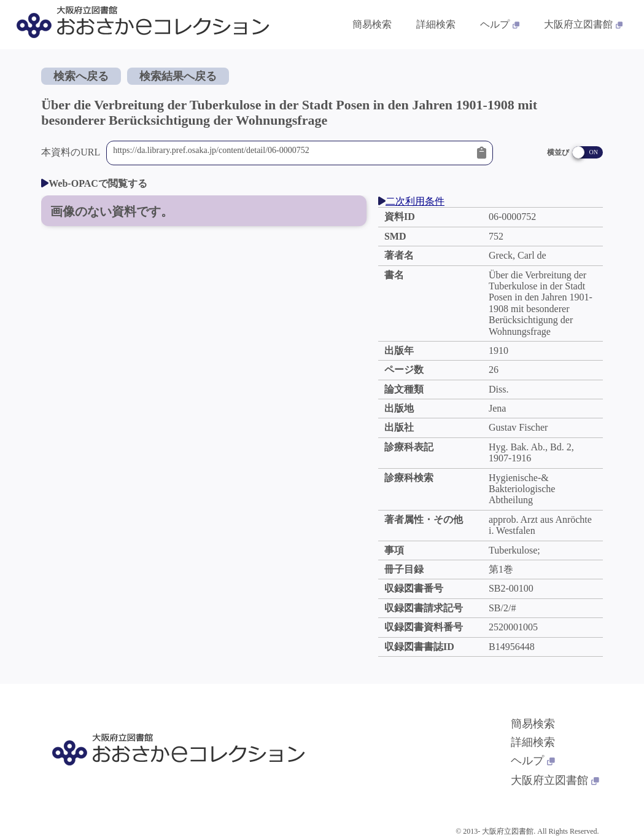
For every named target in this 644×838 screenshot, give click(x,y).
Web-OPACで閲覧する (94, 183)
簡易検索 (533, 724)
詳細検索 (533, 742)
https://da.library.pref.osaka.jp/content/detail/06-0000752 (292, 153)
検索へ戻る (81, 76)
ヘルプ (533, 761)
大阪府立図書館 (555, 780)
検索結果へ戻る (178, 76)
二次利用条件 (411, 201)
